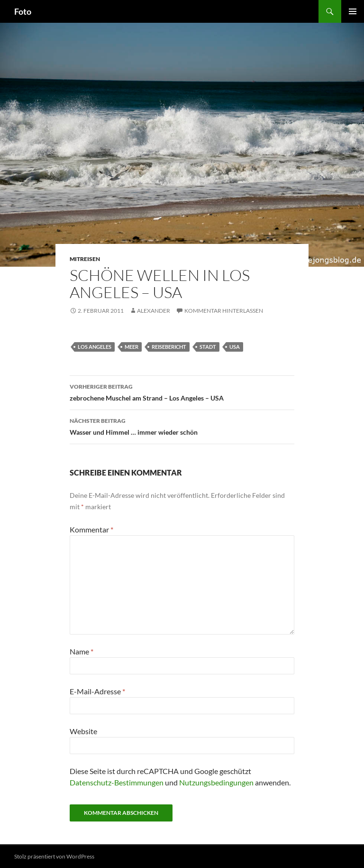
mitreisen (85, 259)
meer (132, 347)
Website (83, 731)
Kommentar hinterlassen (224, 311)
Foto (23, 11)
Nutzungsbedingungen (216, 782)
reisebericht (169, 347)
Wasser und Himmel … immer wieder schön (182, 426)
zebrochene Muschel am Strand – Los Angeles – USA (182, 392)
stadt (208, 347)
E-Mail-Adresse (97, 691)
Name (82, 651)
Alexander (154, 311)
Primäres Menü (353, 11)
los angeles (95, 347)
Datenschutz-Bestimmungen (117, 782)
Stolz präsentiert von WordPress (54, 856)
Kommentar (91, 529)
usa (235, 347)
